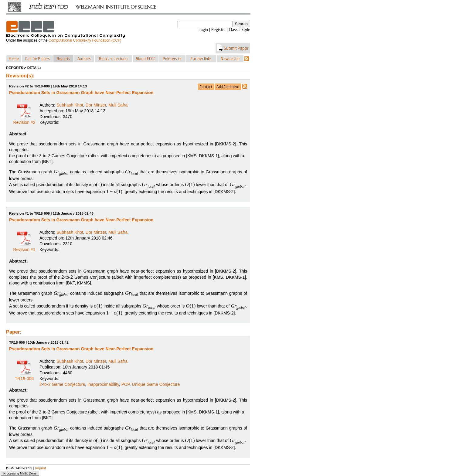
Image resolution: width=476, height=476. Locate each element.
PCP (126, 384)
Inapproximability (103, 384)
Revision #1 (24, 247)
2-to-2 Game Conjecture (62, 384)
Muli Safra (118, 105)
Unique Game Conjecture (156, 384)
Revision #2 (24, 120)
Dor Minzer (96, 105)
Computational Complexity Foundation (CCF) (85, 40)
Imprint (41, 468)
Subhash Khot (70, 105)
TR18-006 (24, 376)
